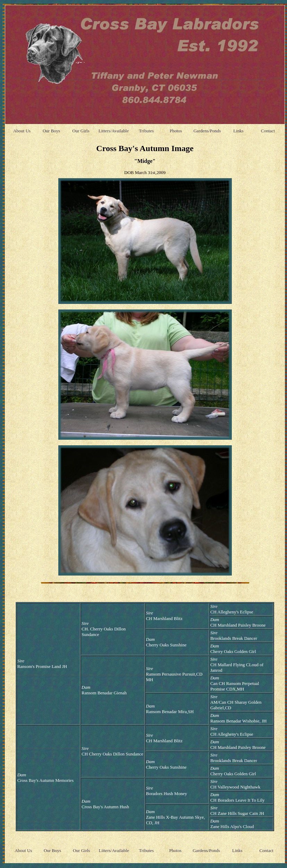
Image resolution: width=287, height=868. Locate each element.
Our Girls (81, 131)
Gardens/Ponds (207, 131)
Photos (176, 131)
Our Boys (51, 131)
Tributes (146, 131)
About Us (22, 131)
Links (238, 131)
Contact (268, 131)
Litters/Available (114, 131)
